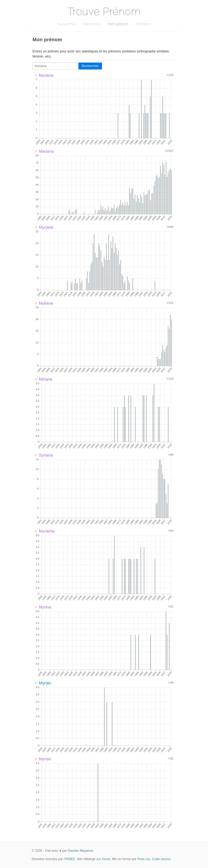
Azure (106, 859)
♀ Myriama (45, 531)
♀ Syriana (44, 455)
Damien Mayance (81, 851)
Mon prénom (118, 24)
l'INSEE (69, 859)
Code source (161, 859)
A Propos (143, 24)
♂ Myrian (43, 683)
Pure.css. (144, 859)
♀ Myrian (43, 759)
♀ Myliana (44, 303)
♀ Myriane (44, 227)
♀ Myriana (44, 75)
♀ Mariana (44, 151)
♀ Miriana (43, 379)
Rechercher (90, 66)
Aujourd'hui (67, 24)
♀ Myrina (43, 607)
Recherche (92, 24)
